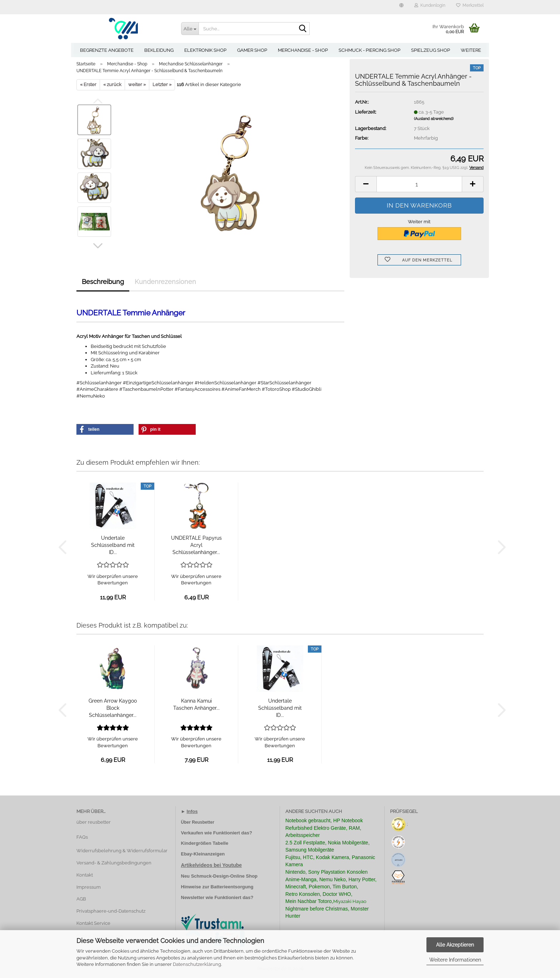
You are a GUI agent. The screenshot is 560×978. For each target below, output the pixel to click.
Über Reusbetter (198, 822)
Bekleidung (159, 50)
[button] (401, 7)
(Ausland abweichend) (434, 119)
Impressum (89, 887)
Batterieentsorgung (232, 887)
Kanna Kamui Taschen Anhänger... (196, 704)
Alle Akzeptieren (455, 945)
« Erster (88, 84)
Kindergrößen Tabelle (205, 843)
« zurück (112, 84)
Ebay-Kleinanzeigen (203, 854)
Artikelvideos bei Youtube (212, 865)
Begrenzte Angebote (107, 50)
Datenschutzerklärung (197, 964)
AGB (81, 899)
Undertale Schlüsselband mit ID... (113, 545)
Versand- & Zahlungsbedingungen (114, 863)
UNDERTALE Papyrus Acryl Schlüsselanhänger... (196, 545)
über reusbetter (94, 822)
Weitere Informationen (455, 960)
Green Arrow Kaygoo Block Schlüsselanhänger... (113, 708)
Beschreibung (103, 282)
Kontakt (85, 875)
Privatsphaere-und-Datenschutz (111, 911)
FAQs (82, 837)
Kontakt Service (93, 923)
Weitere (471, 50)
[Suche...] (190, 29)
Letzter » (162, 84)
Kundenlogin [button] (430, 5)
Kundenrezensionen (165, 282)
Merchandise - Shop (303, 50)
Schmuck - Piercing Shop (369, 50)
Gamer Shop (252, 50)
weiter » (137, 84)
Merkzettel (470, 5)
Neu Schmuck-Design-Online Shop (219, 876)
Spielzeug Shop (431, 50)
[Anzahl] (419, 184)
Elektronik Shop (205, 50)
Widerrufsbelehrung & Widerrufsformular (122, 851)
